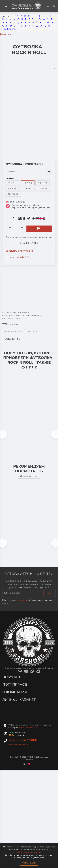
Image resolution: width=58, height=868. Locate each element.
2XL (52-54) (42, 188)
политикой (23, 600)
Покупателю (15, 677)
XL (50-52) (27, 188)
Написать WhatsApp (18, 257)
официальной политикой (29, 852)
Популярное (15, 684)
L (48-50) (12, 188)
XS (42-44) (13, 183)
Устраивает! (29, 863)
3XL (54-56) (13, 194)
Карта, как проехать (28, 728)
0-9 (17, 16)
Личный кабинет (19, 700)
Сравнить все (29, 476)
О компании (15, 692)
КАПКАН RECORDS (11, 318)
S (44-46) (28, 183)
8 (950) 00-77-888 (29, 243)
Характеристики (13, 331)
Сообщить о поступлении (20, 251)
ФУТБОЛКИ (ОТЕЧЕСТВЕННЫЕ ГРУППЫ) (22, 316)
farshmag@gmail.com (19, 744)
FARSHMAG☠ (24, 313)
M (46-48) (42, 183)
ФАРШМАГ (14, 324)
